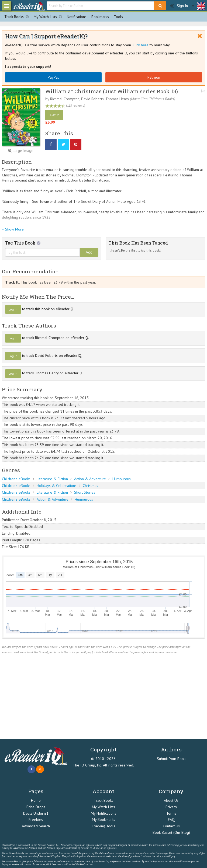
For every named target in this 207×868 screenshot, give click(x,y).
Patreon (154, 77)
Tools (118, 17)
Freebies (36, 820)
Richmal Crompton (65, 99)
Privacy (171, 807)
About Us (171, 800)
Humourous (122, 479)
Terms (171, 813)
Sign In (179, 6)
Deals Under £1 (36, 813)
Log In (13, 309)
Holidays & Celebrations (57, 486)
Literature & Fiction (52, 479)
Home (36, 800)
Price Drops (36, 807)
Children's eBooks (16, 479)
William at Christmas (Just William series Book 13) (112, 91)
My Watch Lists (49, 17)
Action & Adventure (90, 479)
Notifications (77, 17)
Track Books (18, 17)
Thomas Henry (117, 99)
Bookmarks (100, 17)
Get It (54, 115)
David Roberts (92, 99)
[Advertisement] (103, 699)
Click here (141, 45)
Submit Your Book (171, 759)
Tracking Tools (103, 826)
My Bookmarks (103, 820)
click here (51, 864)
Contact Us (171, 826)
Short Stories (85, 492)
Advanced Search (36, 826)
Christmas (90, 486)
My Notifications (103, 813)
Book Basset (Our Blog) (171, 832)
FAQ (171, 820)
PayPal (53, 77)
